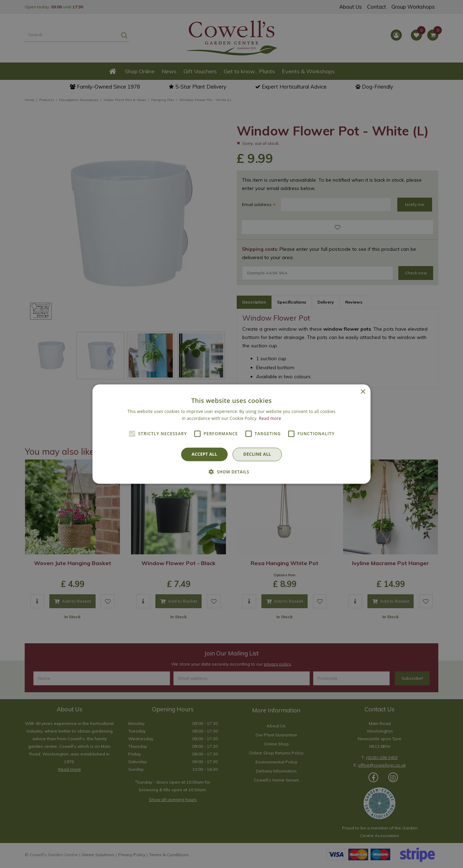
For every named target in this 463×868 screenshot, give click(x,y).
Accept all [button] (204, 454)
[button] (231, 472)
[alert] (231, 434)
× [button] (363, 392)
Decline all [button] (257, 454)
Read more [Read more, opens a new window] (270, 418)
